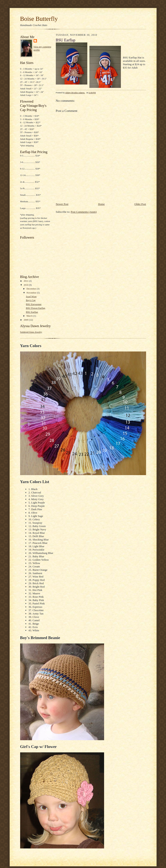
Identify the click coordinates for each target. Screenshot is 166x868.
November (32, 293)
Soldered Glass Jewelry (31, 332)
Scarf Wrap (31, 296)
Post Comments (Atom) (84, 212)
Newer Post (62, 204)
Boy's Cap (31, 300)
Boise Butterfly (39, 19)
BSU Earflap (32, 312)
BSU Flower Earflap (35, 308)
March (30, 316)
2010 (26, 285)
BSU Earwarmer (34, 304)
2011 (26, 281)
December (32, 289)
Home (101, 204)
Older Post (140, 204)
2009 (26, 320)
